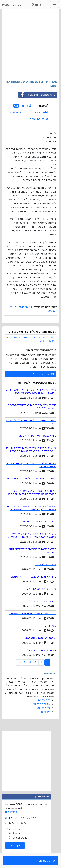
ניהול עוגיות (44, 717)
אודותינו (45, 721)
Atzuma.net (11, 4)
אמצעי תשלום (13, 839)
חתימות (22, 106)
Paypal (16, 843)
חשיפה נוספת (39, 119)
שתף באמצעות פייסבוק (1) (37, 95)
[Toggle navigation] (54, 5)
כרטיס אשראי (20, 847)
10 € (22, 828)
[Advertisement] (30, 45)
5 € (10, 828)
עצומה (43, 106)
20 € (34, 828)
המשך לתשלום (15, 855)
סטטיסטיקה (40, 112)
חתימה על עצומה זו (46, 325)
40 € (11, 832)
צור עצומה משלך (43, 384)
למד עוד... (12, 821)
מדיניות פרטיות (18, 112)
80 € (23, 832)
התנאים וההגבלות (18, 862)
